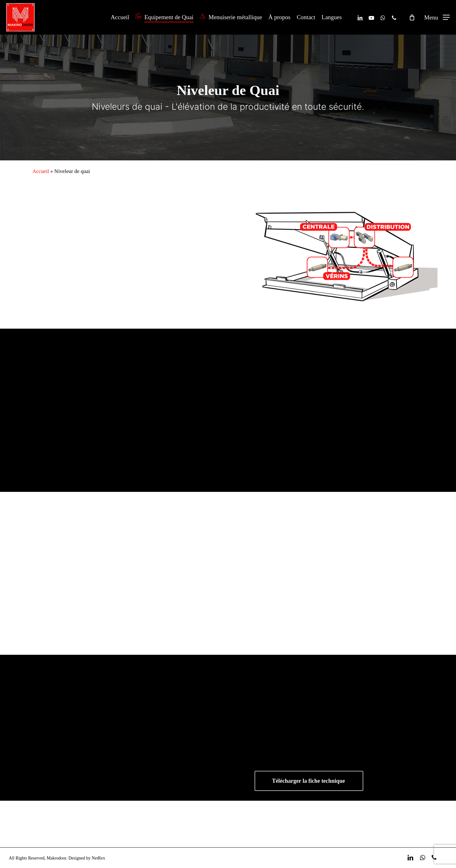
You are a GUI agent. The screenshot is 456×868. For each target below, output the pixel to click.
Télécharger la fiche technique (309, 781)
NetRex (99, 858)
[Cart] (412, 17)
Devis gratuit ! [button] (379, 824)
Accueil (41, 171)
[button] (437, 17)
